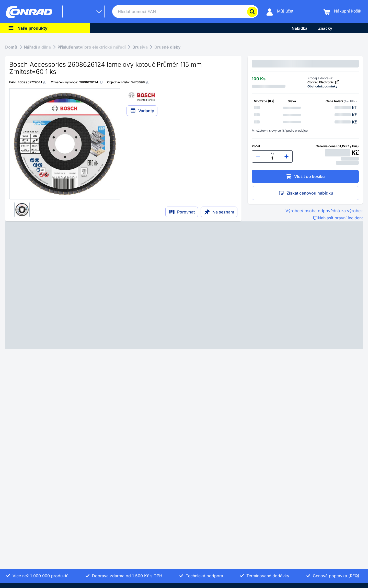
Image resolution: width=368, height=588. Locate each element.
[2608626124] (91, 82)
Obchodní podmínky (322, 86)
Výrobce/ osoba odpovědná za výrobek (324, 211)
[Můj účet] (280, 12)
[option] (305, 108)
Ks (272, 153)
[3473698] (140, 82)
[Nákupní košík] (342, 12)
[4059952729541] (32, 82)
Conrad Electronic (324, 82)
